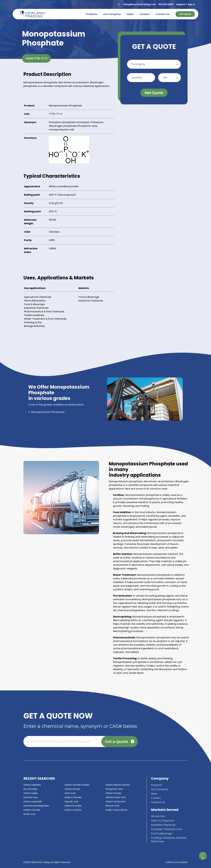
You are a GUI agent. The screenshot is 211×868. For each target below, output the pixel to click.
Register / (182, 4)
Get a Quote (120, 742)
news (130, 14)
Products (156, 785)
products (92, 14)
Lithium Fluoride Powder (77, 785)
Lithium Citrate (113, 793)
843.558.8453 (166, 4)
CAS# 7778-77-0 (36, 58)
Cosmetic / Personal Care (167, 829)
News (154, 794)
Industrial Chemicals (36, 308)
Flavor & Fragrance (163, 821)
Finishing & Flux (33, 322)
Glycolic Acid (71, 802)
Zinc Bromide (30, 789)
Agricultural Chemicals (38, 297)
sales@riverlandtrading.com (139, 4)
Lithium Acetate (73, 810)
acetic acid (29, 814)
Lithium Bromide (73, 806)
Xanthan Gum (31, 797)
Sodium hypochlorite (117, 810)
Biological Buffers (35, 326)
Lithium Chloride (73, 797)
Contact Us (158, 802)
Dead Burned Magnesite (36, 806)
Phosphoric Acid (114, 789)
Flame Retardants (35, 301)
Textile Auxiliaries (34, 315)
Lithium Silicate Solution (118, 785)
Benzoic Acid (112, 806)
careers (144, 14)
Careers (156, 798)
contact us (162, 14)
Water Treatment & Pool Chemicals (45, 319)
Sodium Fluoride (32, 810)
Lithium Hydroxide (33, 802)
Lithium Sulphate (32, 785)
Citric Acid (70, 793)
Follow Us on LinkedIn (177, 862)
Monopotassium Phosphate (48, 412)
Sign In (191, 4)
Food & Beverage (34, 304)
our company (112, 14)
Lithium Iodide (31, 793)
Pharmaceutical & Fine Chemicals (44, 311)
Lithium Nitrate (72, 789)
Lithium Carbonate (115, 802)
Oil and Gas (158, 816)
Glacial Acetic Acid (116, 797)
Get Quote (185, 14)
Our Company (160, 789)
